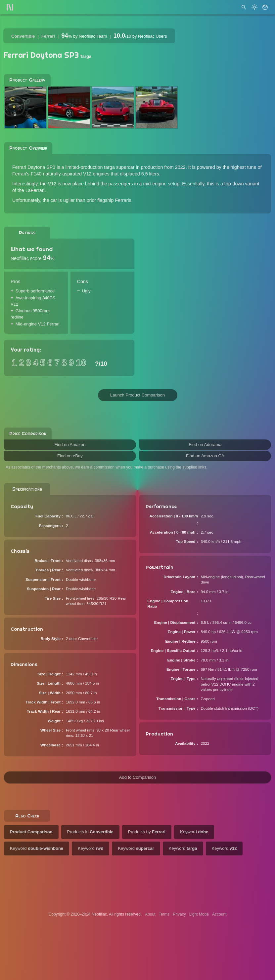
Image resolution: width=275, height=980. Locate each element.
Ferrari (48, 36)
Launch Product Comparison (137, 395)
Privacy (179, 914)
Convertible (23, 36)
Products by (147, 832)
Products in (90, 832)
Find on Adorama (205, 445)
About (150, 914)
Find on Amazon (70, 445)
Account (219, 914)
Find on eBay (70, 456)
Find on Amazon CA (205, 456)
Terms (164, 914)
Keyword (194, 832)
